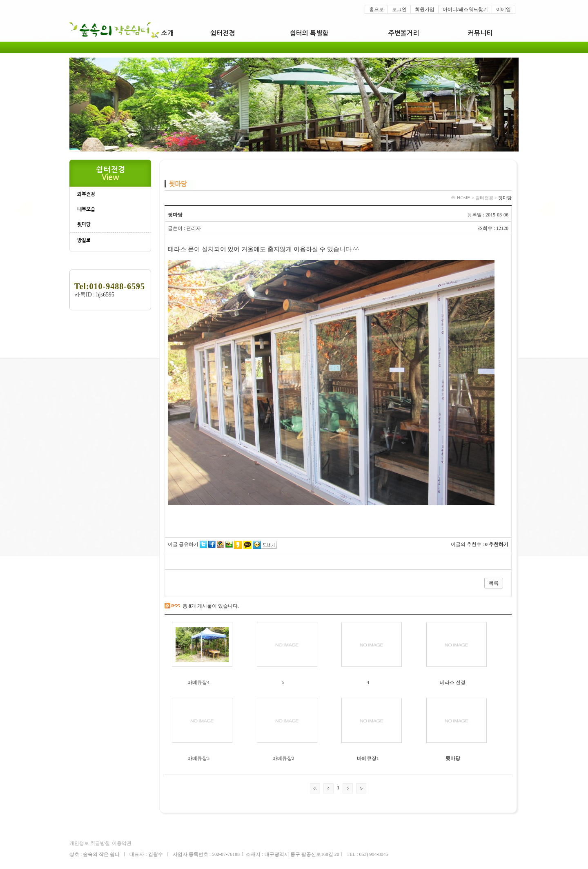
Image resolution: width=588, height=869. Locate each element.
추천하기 (499, 544)
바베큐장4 (198, 682)
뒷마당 (453, 758)
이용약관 (122, 843)
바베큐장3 (198, 758)
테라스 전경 (453, 682)
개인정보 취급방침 (90, 843)
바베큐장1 (368, 758)
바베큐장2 (283, 758)
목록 (494, 583)
